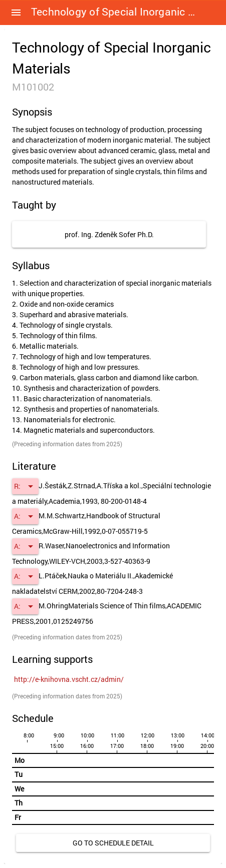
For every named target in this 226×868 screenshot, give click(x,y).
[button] (16, 13)
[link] (69, 679)
